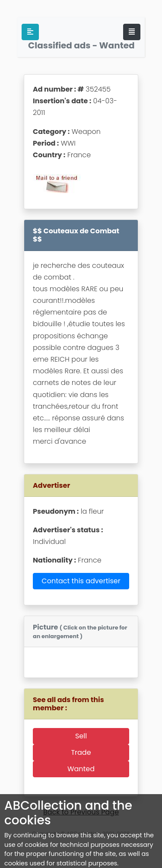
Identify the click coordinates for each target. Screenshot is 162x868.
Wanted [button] (81, 769)
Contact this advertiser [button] (81, 581)
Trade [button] (81, 752)
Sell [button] (81, 736)
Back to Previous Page (81, 812)
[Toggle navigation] (132, 32)
